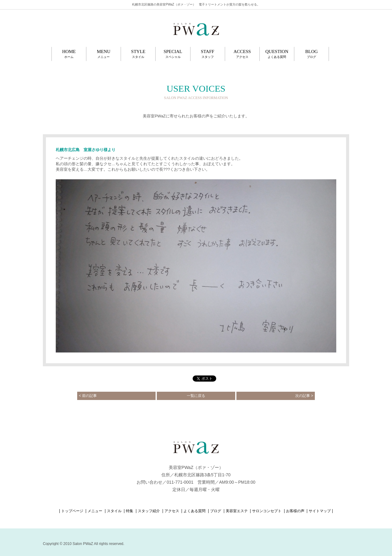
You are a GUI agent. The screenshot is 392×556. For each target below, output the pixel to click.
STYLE (138, 54)
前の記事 (88, 396)
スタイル (114, 511)
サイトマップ (320, 511)
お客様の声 (295, 511)
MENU (104, 54)
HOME (69, 54)
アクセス (172, 511)
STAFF (208, 54)
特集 (130, 511)
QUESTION (277, 54)
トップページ (72, 511)
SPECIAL (173, 54)
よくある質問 (194, 511)
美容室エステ (237, 511)
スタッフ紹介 (149, 511)
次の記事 (304, 396)
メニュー (95, 511)
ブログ (216, 511)
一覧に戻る (196, 396)
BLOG (311, 54)
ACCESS (242, 54)
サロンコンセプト (267, 511)
